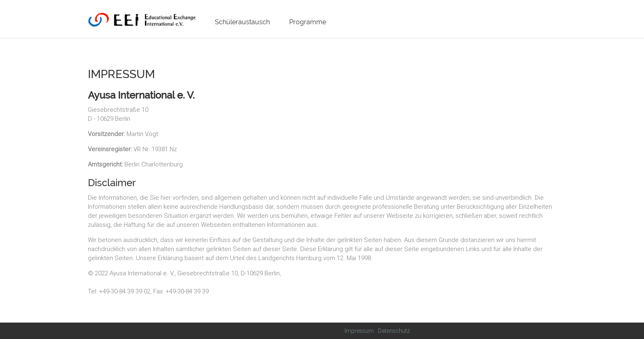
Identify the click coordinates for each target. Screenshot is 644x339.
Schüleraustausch (242, 22)
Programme (308, 22)
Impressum (359, 331)
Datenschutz (394, 331)
